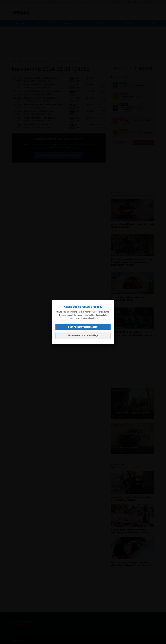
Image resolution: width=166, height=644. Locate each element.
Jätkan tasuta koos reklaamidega (83, 335)
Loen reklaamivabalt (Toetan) (83, 327)
